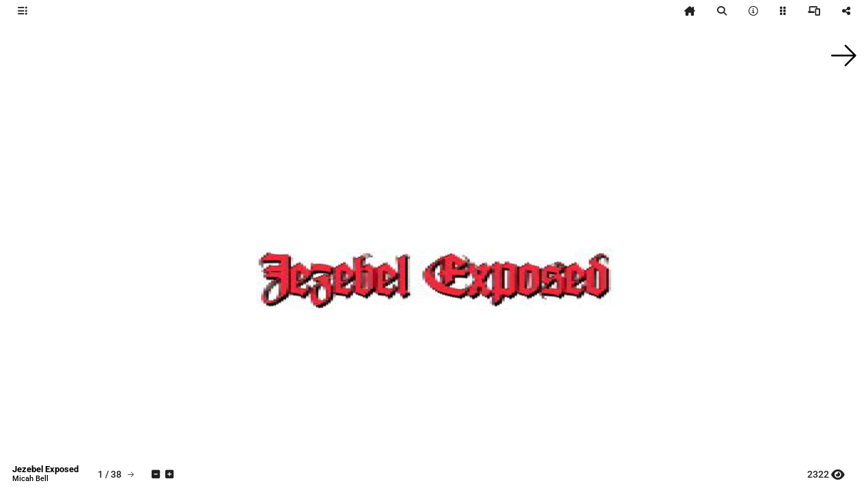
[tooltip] (23, 11)
